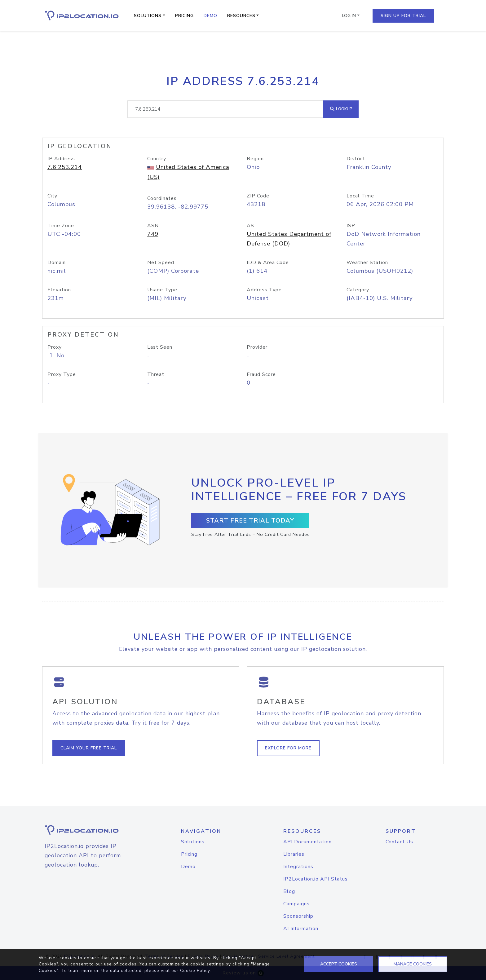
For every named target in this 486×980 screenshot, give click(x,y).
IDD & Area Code (268, 263)
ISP (351, 226)
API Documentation (307, 842)
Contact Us (399, 842)
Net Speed (161, 263)
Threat (156, 374)
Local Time (360, 196)
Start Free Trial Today (250, 521)
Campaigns (296, 904)
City (52, 196)
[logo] (90, 830)
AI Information (301, 929)
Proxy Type (62, 374)
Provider (257, 347)
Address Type (264, 290)
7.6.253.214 (65, 167)
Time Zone (61, 226)
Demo (210, 16)
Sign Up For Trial (403, 16)
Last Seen (160, 347)
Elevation (59, 290)
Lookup (341, 109)
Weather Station (367, 263)
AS (250, 226)
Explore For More (288, 748)
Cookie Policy (195, 971)
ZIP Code (258, 196)
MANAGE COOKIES (413, 964)
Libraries (294, 854)
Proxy (55, 347)
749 (153, 234)
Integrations (298, 867)
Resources (241, 16)
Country (157, 159)
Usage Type (162, 290)
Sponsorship (298, 916)
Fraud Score (261, 374)
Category (358, 290)
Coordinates (162, 198)
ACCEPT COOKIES (339, 964)
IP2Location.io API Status (316, 879)
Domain (57, 263)
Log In (349, 16)
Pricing (184, 16)
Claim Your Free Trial (89, 748)
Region (255, 159)
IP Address (61, 159)
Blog (289, 891)
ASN (153, 226)
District (356, 159)
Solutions (148, 16)
